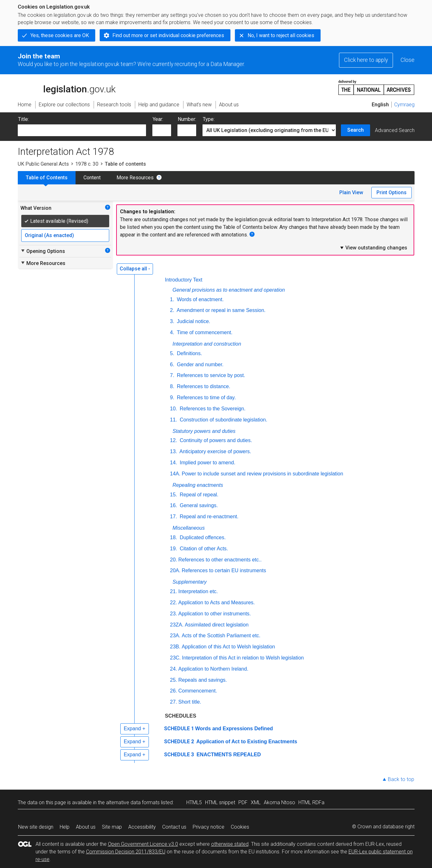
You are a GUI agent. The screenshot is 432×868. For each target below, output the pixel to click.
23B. (175, 647)
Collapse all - (135, 269)
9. (172, 398)
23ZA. (177, 625)
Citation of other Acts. (203, 549)
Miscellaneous (189, 528)
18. (174, 537)
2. (172, 310)
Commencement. (198, 691)
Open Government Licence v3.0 (143, 844)
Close (408, 60)
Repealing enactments (198, 485)
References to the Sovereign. (212, 409)
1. (172, 299)
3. (172, 321)
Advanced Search (395, 130)
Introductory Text (184, 280)
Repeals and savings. (203, 680)
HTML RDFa (311, 802)
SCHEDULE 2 (179, 742)
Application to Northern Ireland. (213, 669)
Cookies (240, 827)
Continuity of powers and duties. (215, 440)
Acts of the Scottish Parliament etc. (221, 636)
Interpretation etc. (198, 591)
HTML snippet (220, 802)
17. (174, 517)
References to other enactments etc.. (220, 560)
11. (174, 420)
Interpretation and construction (207, 344)
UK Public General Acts (43, 164)
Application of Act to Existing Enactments (246, 742)
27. (174, 702)
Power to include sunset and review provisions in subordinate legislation (262, 474)
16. (174, 505)
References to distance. (203, 386)
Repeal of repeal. (198, 495)
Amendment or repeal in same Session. (221, 310)
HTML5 (194, 802)
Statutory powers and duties (204, 431)
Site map (112, 827)
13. (174, 451)
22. (174, 603)
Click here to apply (366, 60)
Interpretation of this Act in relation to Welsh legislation (243, 658)
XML (256, 802)
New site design (36, 827)
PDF (243, 802)
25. (174, 680)
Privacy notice (209, 827)
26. (174, 691)
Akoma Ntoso (279, 802)
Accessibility (142, 827)
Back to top (401, 779)
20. (174, 560)
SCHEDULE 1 (179, 729)
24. (174, 669)
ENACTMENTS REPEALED (228, 755)
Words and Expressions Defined (234, 729)
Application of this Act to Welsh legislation (228, 647)
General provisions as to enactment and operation (229, 290)
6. (172, 364)
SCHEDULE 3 (179, 755)
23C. (176, 658)
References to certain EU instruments (224, 570)
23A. (175, 636)
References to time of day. (206, 398)
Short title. (190, 702)
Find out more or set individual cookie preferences (168, 35)
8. (172, 386)
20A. (175, 570)
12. (174, 440)
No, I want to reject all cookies (281, 35)
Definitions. (189, 353)
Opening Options (43, 251)
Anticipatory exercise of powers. (215, 451)
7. (172, 375)
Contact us (174, 827)
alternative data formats (133, 802)
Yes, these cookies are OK (60, 35)
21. (174, 591)
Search (356, 130)
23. (174, 614)
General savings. (198, 505)
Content (92, 178)
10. (174, 409)
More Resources (135, 178)
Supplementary (190, 582)
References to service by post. (210, 375)
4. (172, 332)
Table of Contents (47, 178)
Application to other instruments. (215, 614)
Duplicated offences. (202, 537)
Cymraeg (404, 105)
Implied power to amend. (207, 463)
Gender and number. (199, 364)
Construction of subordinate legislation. (223, 420)
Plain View (351, 192)
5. (172, 353)
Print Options (392, 192)
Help (65, 827)
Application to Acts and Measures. (217, 603)
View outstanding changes (373, 248)
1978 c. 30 (87, 164)
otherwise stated (230, 844)
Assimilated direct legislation (217, 625)
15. (174, 495)
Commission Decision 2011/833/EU (126, 852)
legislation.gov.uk (67, 87)
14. (174, 463)
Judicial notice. (193, 321)
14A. (175, 474)
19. (174, 549)
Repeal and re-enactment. (208, 517)
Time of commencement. (204, 332)
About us (86, 827)
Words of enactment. (200, 299)
